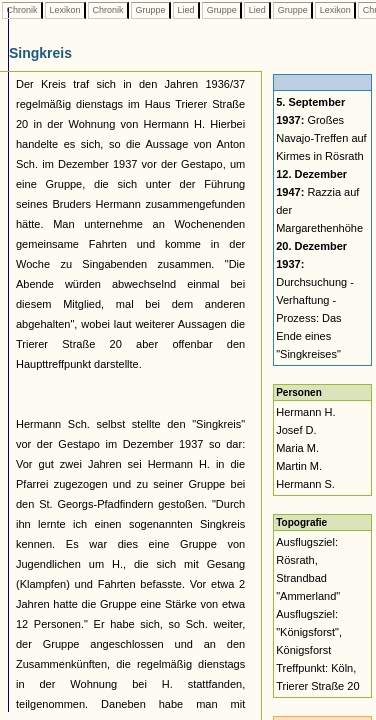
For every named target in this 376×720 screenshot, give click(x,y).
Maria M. (297, 448)
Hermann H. (305, 412)
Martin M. (299, 466)
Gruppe (150, 10)
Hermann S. (305, 484)
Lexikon (65, 10)
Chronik (22, 10)
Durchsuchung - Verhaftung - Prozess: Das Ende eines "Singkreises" (315, 300)
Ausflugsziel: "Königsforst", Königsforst (309, 632)
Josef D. (296, 430)
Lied (186, 10)
